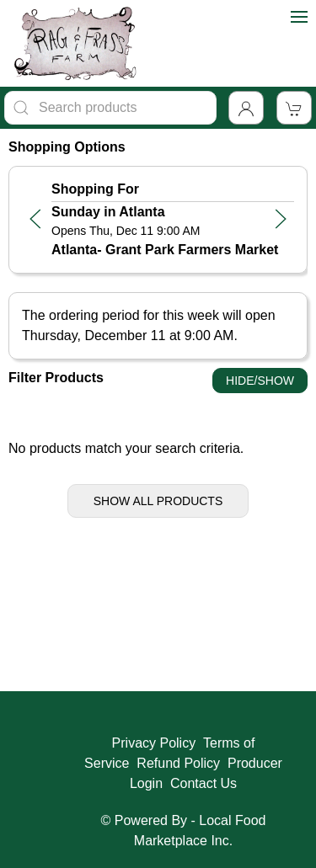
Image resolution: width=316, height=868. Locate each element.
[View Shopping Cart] (294, 108)
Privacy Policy (154, 743)
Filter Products (56, 378)
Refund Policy (178, 763)
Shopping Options (67, 147)
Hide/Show (260, 381)
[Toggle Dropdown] (246, 108)
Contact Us (204, 783)
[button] (35, 219)
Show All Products (158, 501)
